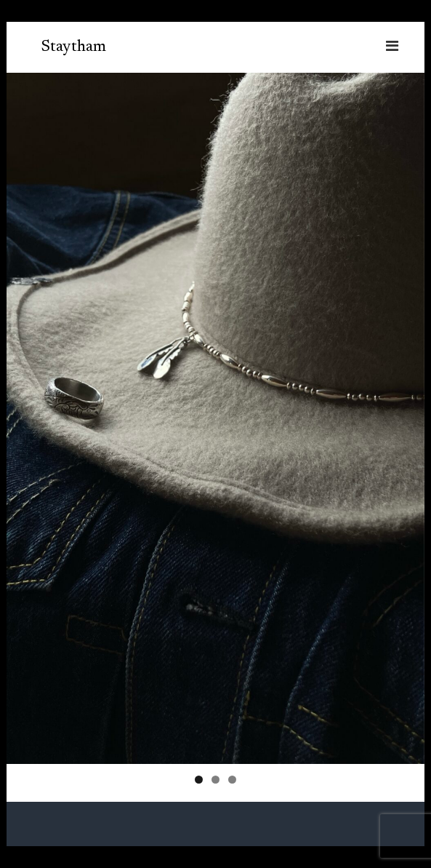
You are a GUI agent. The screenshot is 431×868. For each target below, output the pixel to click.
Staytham (74, 47)
